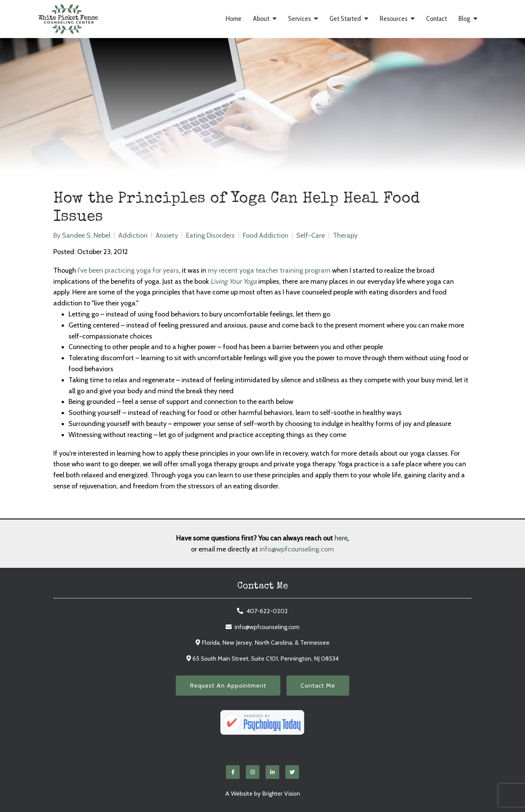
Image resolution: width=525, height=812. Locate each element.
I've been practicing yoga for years (128, 270)
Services (299, 19)
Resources (394, 19)
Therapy (345, 235)
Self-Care (311, 235)
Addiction (133, 235)
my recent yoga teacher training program (269, 270)
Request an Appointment (228, 686)
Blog (464, 19)
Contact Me (318, 686)
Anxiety (167, 235)
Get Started (345, 19)
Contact (437, 19)
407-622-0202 (267, 611)
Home (234, 19)
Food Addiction (266, 235)
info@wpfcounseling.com (297, 549)
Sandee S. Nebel (86, 235)
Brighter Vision (281, 794)
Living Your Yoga (234, 281)
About (261, 19)
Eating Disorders (210, 235)
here (341, 538)
